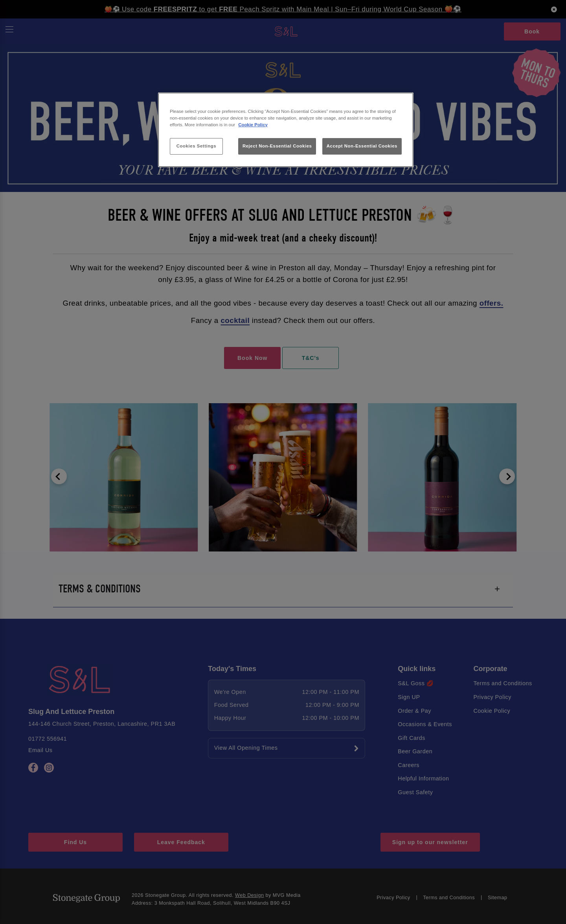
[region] (286, 130)
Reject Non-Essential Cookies (277, 146)
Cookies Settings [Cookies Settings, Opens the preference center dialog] (196, 146)
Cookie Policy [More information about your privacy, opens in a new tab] (253, 125)
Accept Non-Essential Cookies (362, 146)
